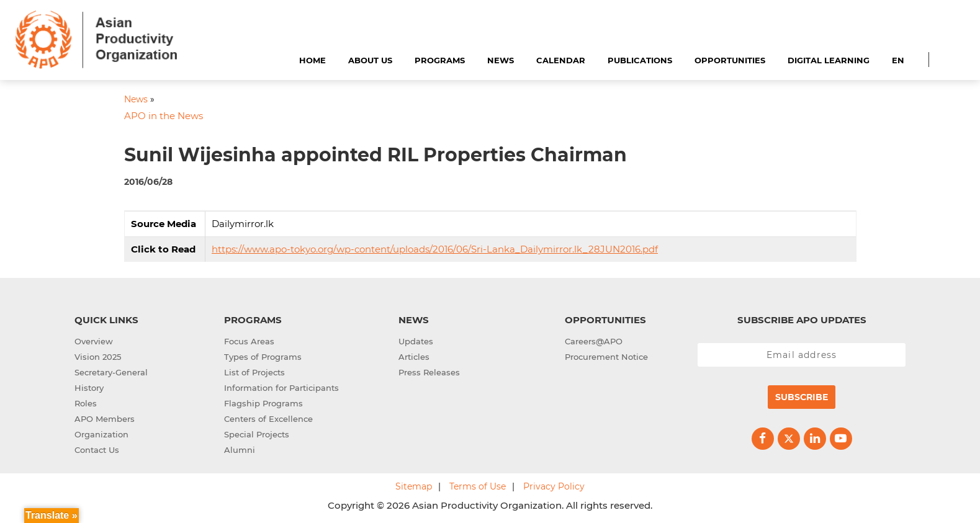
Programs (440, 60)
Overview (94, 341)
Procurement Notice (606, 357)
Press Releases (429, 372)
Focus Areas (249, 341)
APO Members (105, 419)
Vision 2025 (98, 357)
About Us (370, 60)
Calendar (561, 60)
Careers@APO (594, 341)
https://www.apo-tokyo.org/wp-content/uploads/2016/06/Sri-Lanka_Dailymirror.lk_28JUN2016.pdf (435, 249)
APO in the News (164, 116)
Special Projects (257, 434)
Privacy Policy (554, 486)
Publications (640, 60)
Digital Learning (829, 60)
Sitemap (414, 486)
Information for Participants (281, 388)
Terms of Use (478, 486)
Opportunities (730, 60)
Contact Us (97, 450)
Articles (414, 357)
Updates (416, 341)
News (501, 60)
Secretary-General (111, 372)
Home (312, 60)
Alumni (240, 450)
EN (898, 60)
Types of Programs (263, 357)
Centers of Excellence (268, 419)
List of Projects (254, 372)
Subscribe (802, 397)
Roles (86, 403)
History (89, 388)
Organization (101, 434)
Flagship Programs (263, 403)
